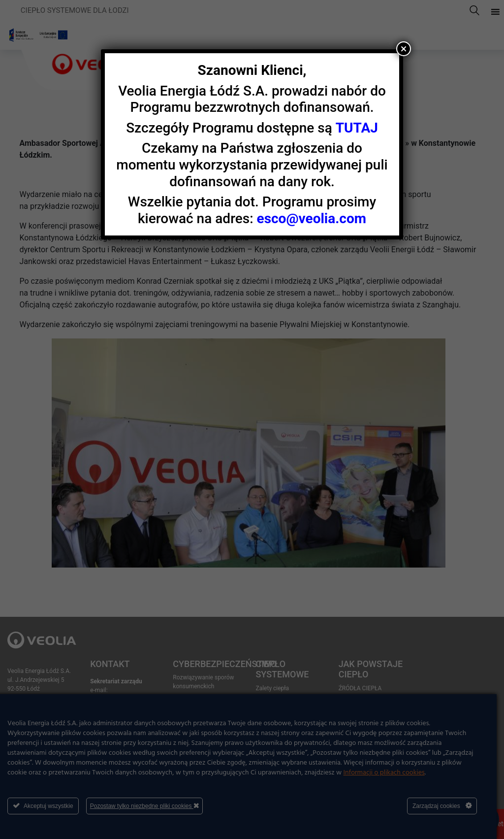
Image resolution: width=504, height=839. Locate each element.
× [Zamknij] (404, 49)
